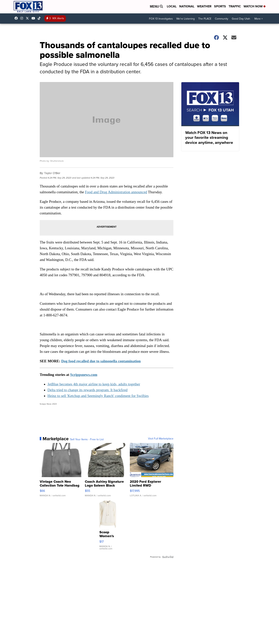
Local (172, 6)
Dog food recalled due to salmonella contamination (101, 361)
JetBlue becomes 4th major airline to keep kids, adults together (94, 384)
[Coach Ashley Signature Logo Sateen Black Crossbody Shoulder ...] (107, 472)
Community (222, 19)
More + (259, 19)
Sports (220, 6)
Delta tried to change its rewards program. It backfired (87, 390)
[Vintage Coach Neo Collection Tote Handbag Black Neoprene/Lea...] (62, 472)
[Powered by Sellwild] (168, 557)
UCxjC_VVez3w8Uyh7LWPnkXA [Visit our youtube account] (34, 18)
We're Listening (186, 19)
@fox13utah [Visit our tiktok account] (40, 18)
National (187, 6)
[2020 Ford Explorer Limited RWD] (152, 472)
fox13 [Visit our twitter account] (28, 18)
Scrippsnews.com (84, 375)
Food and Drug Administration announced (116, 192)
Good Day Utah (241, 19)
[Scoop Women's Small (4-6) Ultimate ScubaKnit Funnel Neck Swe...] (108, 527)
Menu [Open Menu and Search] (156, 6)
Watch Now (254, 6)
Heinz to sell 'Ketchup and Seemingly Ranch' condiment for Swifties (98, 396)
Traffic (235, 6)
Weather (204, 6)
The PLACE (205, 19)
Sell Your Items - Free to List (87, 439)
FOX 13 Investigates (161, 19)
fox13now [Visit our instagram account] (23, 18)
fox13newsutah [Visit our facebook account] (17, 18)
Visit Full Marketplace (161, 439)
